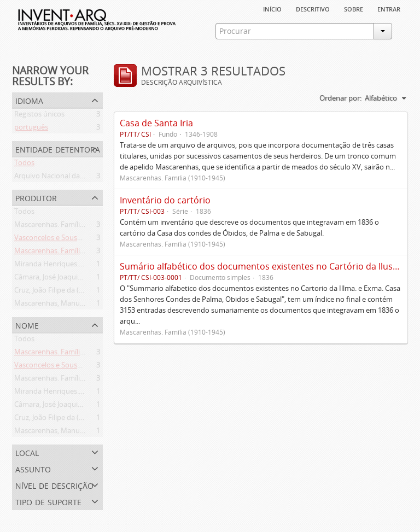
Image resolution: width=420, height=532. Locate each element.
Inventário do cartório (165, 200)
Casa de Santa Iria (156, 123)
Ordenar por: (340, 98)
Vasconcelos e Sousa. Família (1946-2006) (80, 239)
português (31, 129)
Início (272, 8)
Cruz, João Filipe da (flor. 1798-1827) (71, 292)
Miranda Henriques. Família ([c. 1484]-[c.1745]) (88, 266)
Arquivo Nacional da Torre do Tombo (74, 178)
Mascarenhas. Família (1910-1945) (68, 226)
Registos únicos (39, 116)
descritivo (313, 8)
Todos (24, 165)
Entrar (389, 8)
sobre (354, 8)
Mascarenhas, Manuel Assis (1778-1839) (78, 305)
